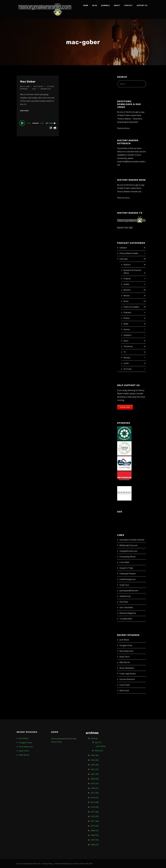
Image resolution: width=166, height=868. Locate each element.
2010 (95, 826)
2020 (95, 779)
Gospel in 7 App (126, 568)
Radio (126, 324)
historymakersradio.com (32, 864)
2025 (95, 755)
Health (126, 284)
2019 (95, 784)
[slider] (36, 123)
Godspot (123, 248)
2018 (95, 788)
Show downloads (58, 739)
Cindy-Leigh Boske (128, 674)
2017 (95, 793)
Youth (126, 363)
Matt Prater (38, 86)
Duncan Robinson (127, 679)
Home (86, 5)
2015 (95, 802)
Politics (127, 318)
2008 (95, 835)
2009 (95, 831)
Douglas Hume (126, 645)
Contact (128, 5)
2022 (95, 769)
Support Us (142, 5)
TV (125, 352)
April (98, 742)
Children (127, 279)
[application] (38, 123)
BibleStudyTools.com (128, 545)
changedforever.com (128, 551)
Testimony (128, 346)
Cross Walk (124, 562)
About (117, 5)
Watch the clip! (125, 228)
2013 (95, 812)
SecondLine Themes (78, 864)
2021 (95, 774)
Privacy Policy (48, 864)
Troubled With (126, 619)
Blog (95, 5)
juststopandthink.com (129, 591)
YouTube (127, 369)
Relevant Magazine (128, 613)
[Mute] (47, 123)
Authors (127, 265)
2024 (95, 760)
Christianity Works (127, 557)
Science (127, 329)
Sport (126, 341)
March (99, 751)
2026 (94, 738)
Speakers (128, 335)
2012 (95, 816)
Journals (105, 5)
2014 (95, 807)
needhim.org (125, 596)
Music (126, 301)
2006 (95, 845)
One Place (124, 602)
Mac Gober (28, 82)
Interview (123, 259)
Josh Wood (124, 640)
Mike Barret (125, 662)
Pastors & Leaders (131, 307)
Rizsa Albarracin (126, 651)
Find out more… (124, 128)
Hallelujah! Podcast (128, 574)
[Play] (22, 123)
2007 (95, 840)
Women (127, 358)
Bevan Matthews (127, 668)
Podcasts (127, 312)
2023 (95, 765)
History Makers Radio (129, 253)
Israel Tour (124, 585)
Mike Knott (124, 691)
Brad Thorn (125, 657)
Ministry (127, 290)
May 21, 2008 (25, 86)
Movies (127, 296)
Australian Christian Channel (132, 540)
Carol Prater (125, 685)
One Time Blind (126, 607)
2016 (95, 798)
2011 (95, 821)
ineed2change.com (127, 579)
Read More (24, 111)
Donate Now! (125, 407)
